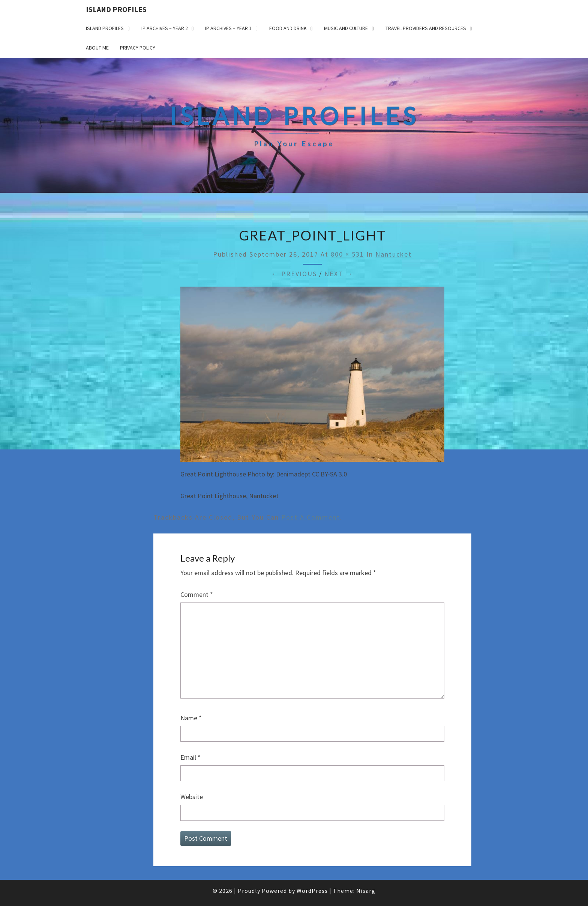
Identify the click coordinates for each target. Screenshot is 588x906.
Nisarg (366, 891)
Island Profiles (116, 9)
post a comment (311, 517)
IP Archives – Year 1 (228, 28)
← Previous (294, 274)
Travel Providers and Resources (426, 28)
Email (190, 757)
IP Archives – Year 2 (165, 28)
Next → (339, 274)
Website (192, 797)
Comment (197, 594)
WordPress (312, 891)
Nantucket (394, 254)
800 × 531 (347, 254)
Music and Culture (346, 28)
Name (191, 718)
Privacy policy (138, 48)
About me (97, 48)
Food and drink (288, 28)
